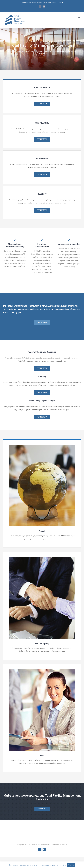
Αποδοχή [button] (71, 865)
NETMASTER (63, 845)
